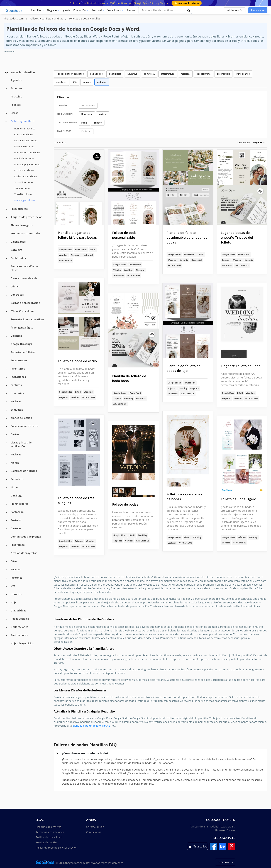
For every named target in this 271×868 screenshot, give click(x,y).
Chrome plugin (95, 827)
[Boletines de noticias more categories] (6, 471)
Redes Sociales (20, 619)
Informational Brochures (27, 152)
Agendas (16, 80)
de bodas (102, 82)
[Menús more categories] (6, 463)
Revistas (16, 401)
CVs (13, 586)
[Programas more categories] (6, 545)
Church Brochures (24, 134)
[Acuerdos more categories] (6, 89)
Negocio (52, 10)
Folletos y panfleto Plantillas (47, 18)
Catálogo (17, 250)
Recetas (16, 569)
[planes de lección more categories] (6, 418)
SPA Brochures (22, 188)
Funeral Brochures (24, 146)
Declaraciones (19, 627)
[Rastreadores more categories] (6, 636)
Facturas (16, 385)
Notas (15, 487)
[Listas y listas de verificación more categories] (6, 443)
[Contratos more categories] (6, 295)
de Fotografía (203, 74)
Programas (18, 545)
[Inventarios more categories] (6, 369)
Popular (257, 143)
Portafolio (17, 512)
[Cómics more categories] (6, 287)
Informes (16, 578)
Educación (80, 10)
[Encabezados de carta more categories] (6, 427)
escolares (61, 82)
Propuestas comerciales (26, 233)
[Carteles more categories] (6, 529)
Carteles (16, 528)
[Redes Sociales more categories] (6, 619)
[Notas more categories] (6, 488)
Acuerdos (16, 88)
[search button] (189, 10)
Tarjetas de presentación (27, 217)
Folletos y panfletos (23, 121)
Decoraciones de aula (24, 278)
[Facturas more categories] (6, 385)
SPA (75, 82)
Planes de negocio (22, 225)
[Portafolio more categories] (6, 512)
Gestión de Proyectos (24, 553)
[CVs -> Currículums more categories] (6, 312)
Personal (97, 10)
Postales (16, 520)
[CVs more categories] (6, 586)
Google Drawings (21, 344)
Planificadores (19, 504)
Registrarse (258, 10)
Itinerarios (17, 393)
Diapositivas (18, 610)
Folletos (16, 105)
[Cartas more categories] (6, 435)
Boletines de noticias (24, 471)
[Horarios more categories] (6, 594)
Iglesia (66, 10)
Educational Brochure (26, 141)
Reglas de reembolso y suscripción (57, 848)
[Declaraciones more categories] (6, 627)
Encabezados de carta (25, 426)
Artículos (16, 96)
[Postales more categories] (6, 521)
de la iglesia (115, 74)
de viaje (87, 82)
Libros (14, 113)
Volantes (16, 336)
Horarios (16, 594)
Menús (15, 463)
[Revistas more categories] (6, 402)
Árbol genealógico (22, 328)
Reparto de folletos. (23, 352)
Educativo (132, 74)
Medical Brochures (24, 158)
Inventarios (18, 369)
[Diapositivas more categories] (6, 611)
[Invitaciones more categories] (6, 377)
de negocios (96, 74)
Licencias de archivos (48, 827)
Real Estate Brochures (26, 176)
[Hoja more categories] (6, 603)
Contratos (17, 295)
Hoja (14, 602)
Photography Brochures (27, 164)
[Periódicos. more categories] (6, 480)
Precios (131, 10)
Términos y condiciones (50, 832)
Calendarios (18, 242)
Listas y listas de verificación (21, 444)
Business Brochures (25, 129)
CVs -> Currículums (22, 311)
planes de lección (21, 418)
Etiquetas (17, 410)
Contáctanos (94, 832)
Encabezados (19, 360)
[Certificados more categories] (6, 259)
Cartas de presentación (25, 303)
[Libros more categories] (6, 113)
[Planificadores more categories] (6, 504)
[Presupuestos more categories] (6, 209)
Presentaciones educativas (27, 319)
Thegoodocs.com (14, 18)
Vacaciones (114, 10)
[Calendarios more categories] (6, 242)
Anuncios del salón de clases (24, 268)
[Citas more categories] (6, 562)
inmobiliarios (243, 74)
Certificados (18, 258)
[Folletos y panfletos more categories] (6, 122)
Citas (14, 561)
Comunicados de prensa (26, 537)
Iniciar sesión (235, 10)
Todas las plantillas (20, 72)
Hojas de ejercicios (22, 643)
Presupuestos (19, 209)
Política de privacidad (49, 837)
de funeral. (149, 74)
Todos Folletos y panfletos (70, 74)
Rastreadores (19, 635)
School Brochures (24, 182)
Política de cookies (47, 842)
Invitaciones (18, 377)
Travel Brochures (23, 194)
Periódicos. (17, 479)
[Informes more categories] (6, 578)
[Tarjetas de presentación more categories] (6, 217)
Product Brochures (24, 170)
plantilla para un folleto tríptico (91, 726)
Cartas (15, 434)
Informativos (168, 74)
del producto (224, 74)
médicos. (185, 74)
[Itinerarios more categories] (6, 394)
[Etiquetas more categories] (6, 410)
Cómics (15, 286)
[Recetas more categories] (6, 570)
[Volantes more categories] (6, 336)
